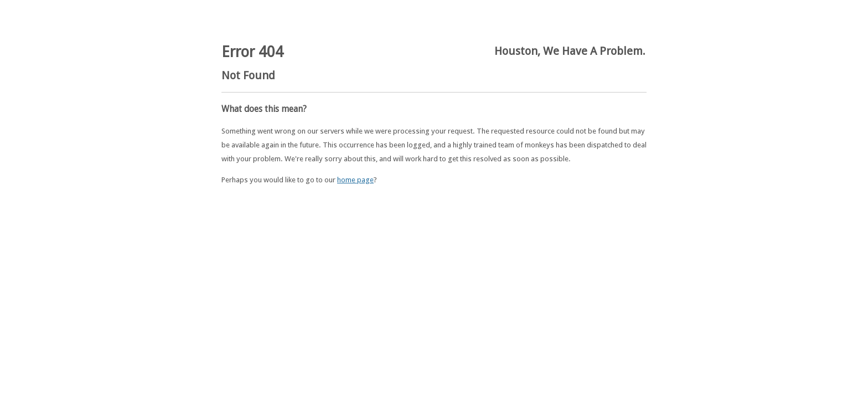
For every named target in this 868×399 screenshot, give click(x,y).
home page (355, 180)
